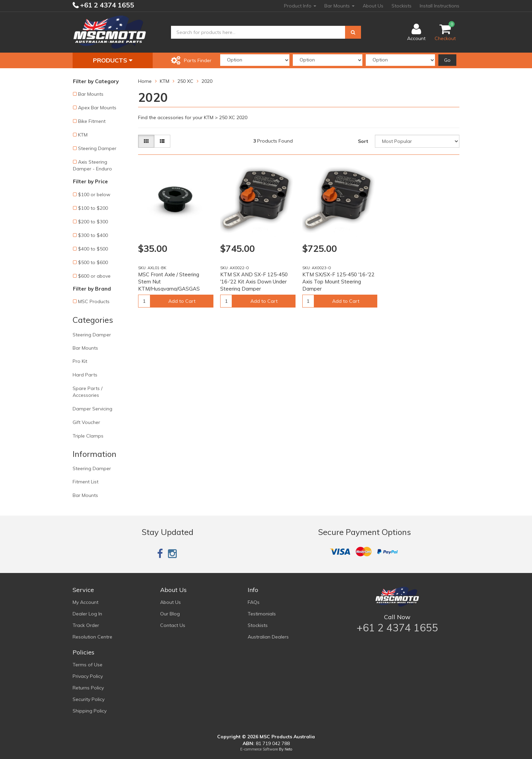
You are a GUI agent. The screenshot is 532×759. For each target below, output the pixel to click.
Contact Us (173, 625)
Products (113, 60)
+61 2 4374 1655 (106, 5)
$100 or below (94, 195)
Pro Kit (80, 361)
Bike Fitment (92, 121)
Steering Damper (97, 148)
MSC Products (94, 301)
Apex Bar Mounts (97, 108)
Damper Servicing (92, 409)
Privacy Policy (88, 676)
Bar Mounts (339, 6)
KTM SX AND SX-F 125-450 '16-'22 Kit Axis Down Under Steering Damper (254, 282)
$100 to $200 (93, 208)
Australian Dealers (268, 637)
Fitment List (85, 482)
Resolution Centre (92, 637)
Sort (363, 141)
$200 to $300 (93, 222)
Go (447, 60)
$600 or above (94, 276)
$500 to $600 (93, 262)
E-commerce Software (259, 749)
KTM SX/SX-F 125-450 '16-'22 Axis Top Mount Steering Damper (338, 282)
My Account (85, 602)
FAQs (254, 602)
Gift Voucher (86, 422)
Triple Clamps (88, 436)
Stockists (402, 6)
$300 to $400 (93, 235)
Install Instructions (440, 6)
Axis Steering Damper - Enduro (92, 165)
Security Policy (89, 699)
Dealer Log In (87, 614)
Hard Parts (85, 375)
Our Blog (170, 614)
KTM (83, 135)
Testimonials (262, 614)
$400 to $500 (93, 249)
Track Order (86, 625)
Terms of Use (88, 665)
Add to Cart (182, 301)
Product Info (300, 6)
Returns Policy (88, 688)
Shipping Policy (90, 711)
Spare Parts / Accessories (88, 392)
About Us (373, 6)
